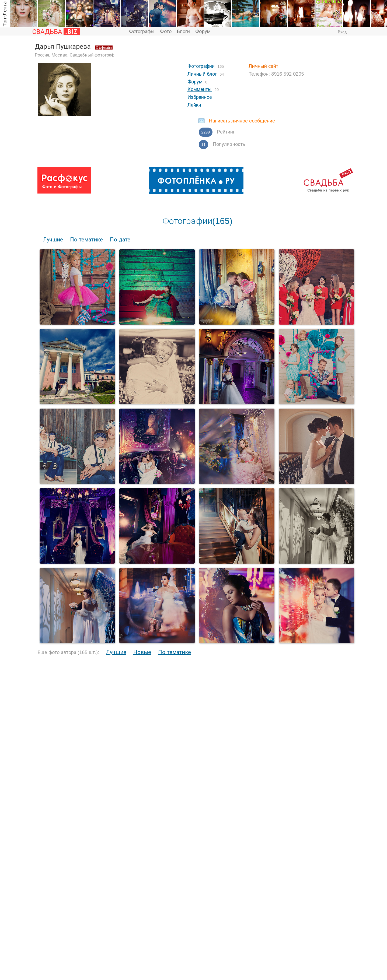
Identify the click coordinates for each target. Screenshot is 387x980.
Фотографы (142, 31)
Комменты (200, 89)
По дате (120, 240)
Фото (166, 31)
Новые (142, 652)
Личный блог (202, 74)
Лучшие (53, 240)
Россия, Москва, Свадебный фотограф (75, 55)
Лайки (194, 105)
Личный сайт (263, 66)
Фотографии (201, 66)
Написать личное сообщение (242, 121)
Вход (342, 32)
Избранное (200, 97)
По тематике (87, 240)
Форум (203, 31)
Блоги (184, 31)
